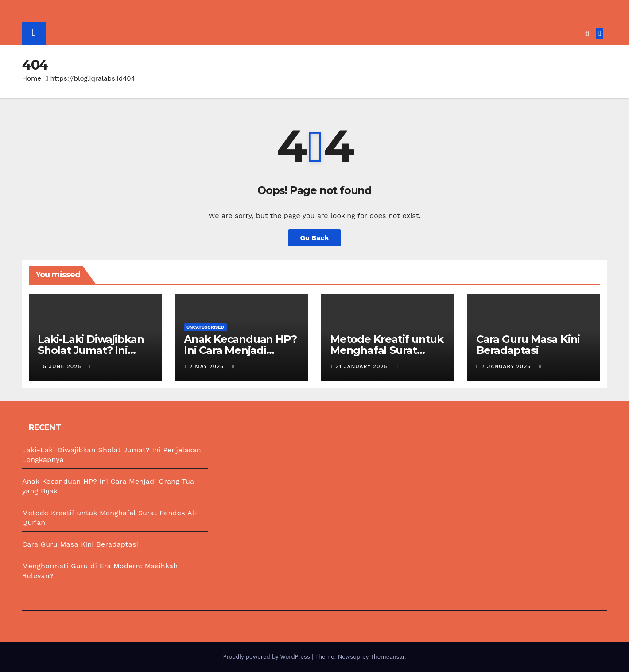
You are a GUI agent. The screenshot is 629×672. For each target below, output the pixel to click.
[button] (587, 33)
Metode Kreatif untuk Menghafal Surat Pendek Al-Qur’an (387, 350)
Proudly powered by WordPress (267, 657)
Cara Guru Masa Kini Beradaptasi (528, 345)
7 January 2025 (507, 366)
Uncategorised (205, 327)
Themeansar (387, 657)
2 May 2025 (208, 366)
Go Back (315, 238)
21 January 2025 (362, 366)
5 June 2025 (63, 366)
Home (32, 78)
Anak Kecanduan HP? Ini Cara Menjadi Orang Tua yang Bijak (240, 350)
